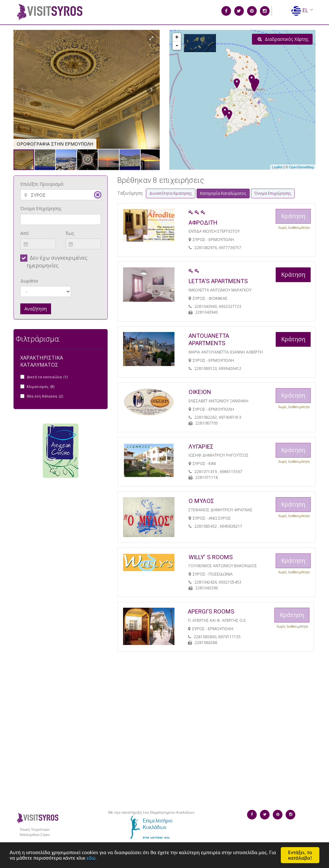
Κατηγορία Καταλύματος (223, 193)
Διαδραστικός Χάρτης (283, 39)
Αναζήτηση (36, 309)
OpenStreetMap (301, 167)
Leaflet (277, 167)
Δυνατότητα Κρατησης (171, 193)
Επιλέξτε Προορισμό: (42, 184)
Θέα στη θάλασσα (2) (45, 396)
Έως (70, 233)
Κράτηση (293, 274)
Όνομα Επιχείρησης (41, 208)
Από (25, 233)
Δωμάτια (29, 281)
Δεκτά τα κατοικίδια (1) (47, 377)
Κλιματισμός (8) (40, 386)
